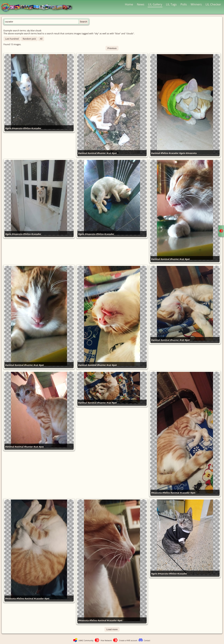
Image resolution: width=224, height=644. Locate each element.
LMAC (38, 7)
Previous (112, 48)
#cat (109, 153)
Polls (184, 4)
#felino (27, 128)
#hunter (102, 153)
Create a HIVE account (128, 640)
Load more (112, 629)
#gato (8, 128)
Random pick (29, 39)
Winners (196, 4)
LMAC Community (86, 640)
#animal (83, 153)
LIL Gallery (155, 4)
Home (129, 4)
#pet (114, 153)
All (41, 39)
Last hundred (12, 39)
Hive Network (106, 640)
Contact (147, 640)
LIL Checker (213, 4)
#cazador (36, 128)
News (141, 4)
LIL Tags (171, 4)
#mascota (17, 128)
